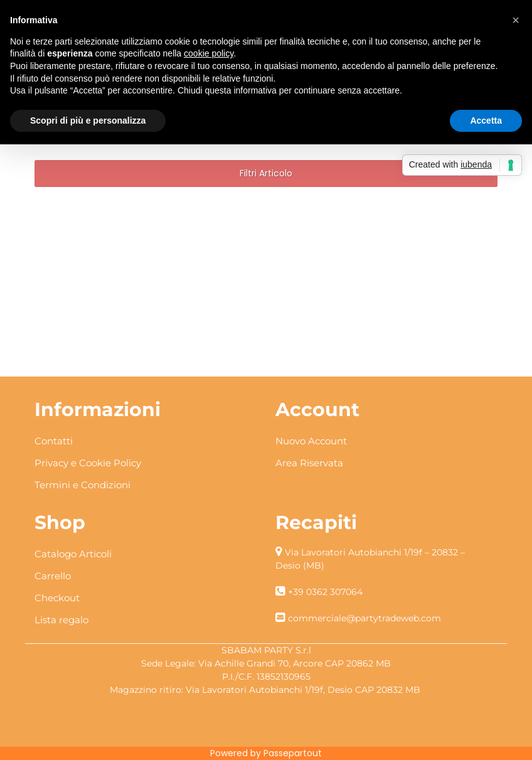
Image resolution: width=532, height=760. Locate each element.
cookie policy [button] (209, 53)
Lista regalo (61, 620)
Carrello (53, 576)
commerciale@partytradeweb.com (364, 618)
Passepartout (293, 753)
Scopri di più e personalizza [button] (88, 120)
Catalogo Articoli (73, 554)
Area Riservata (309, 463)
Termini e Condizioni (82, 485)
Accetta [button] (486, 120)
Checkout (57, 598)
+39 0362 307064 (325, 592)
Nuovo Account (311, 441)
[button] (266, 174)
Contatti (54, 441)
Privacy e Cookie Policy (88, 463)
